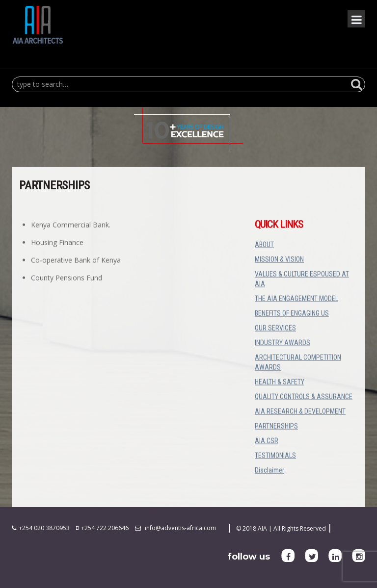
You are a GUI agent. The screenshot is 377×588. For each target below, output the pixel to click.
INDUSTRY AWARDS (283, 344)
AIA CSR (267, 442)
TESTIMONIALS (275, 457)
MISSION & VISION (279, 260)
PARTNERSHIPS (276, 427)
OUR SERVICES (275, 329)
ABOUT (264, 246)
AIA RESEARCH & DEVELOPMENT (300, 412)
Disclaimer (269, 471)
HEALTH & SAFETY (280, 383)
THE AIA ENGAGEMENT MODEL (296, 300)
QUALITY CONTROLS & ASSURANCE (304, 398)
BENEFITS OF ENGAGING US (292, 314)
